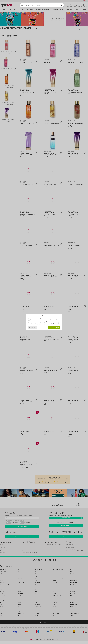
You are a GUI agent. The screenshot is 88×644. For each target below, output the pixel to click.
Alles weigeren (33, 327)
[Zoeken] (62, 5)
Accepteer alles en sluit (54, 327)
